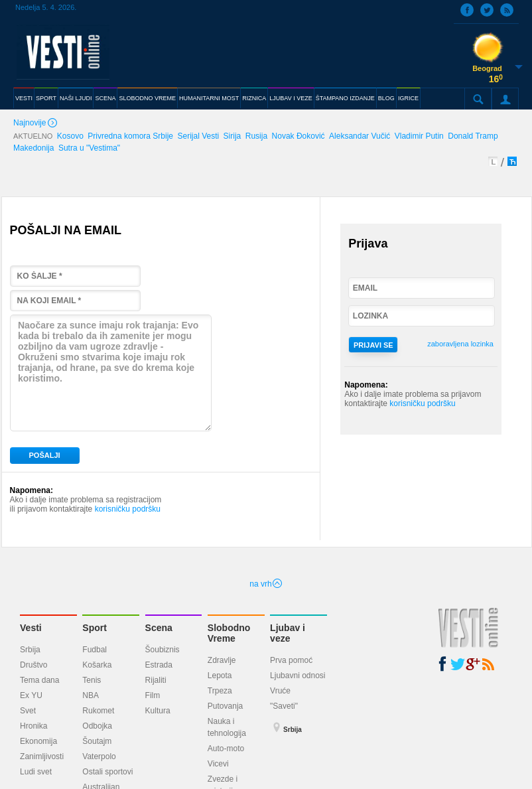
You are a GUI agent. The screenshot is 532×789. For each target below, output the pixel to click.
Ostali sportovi (107, 772)
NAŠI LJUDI (76, 98)
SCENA (105, 98)
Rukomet (98, 711)
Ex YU (31, 695)
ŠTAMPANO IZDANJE (345, 98)
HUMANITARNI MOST (209, 98)
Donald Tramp (473, 136)
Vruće (280, 691)
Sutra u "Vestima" (89, 148)
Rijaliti (156, 680)
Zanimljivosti (42, 756)
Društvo (33, 665)
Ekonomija (38, 741)
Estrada (159, 665)
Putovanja (225, 706)
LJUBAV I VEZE (291, 98)
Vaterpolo (99, 756)
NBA (91, 695)
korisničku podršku (128, 509)
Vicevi (218, 764)
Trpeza (220, 691)
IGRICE (408, 98)
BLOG (386, 98)
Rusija (256, 136)
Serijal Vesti (198, 136)
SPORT (46, 98)
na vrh (266, 584)
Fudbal (95, 650)
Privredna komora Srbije (130, 136)
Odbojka (97, 726)
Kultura (158, 711)
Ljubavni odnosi (298, 676)
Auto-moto (226, 749)
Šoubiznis (163, 650)
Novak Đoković (299, 136)
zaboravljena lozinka (460, 344)
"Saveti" (284, 706)
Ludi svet (36, 772)
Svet (28, 711)
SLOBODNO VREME (147, 98)
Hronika (33, 726)
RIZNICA (254, 98)
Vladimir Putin (419, 136)
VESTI (24, 98)
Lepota (220, 676)
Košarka (97, 665)
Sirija (233, 136)
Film (153, 695)
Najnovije (36, 124)
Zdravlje (222, 660)
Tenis (92, 680)
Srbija (30, 650)
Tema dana (39, 680)
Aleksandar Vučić (360, 136)
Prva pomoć (291, 660)
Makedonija (33, 148)
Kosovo (70, 136)
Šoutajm (97, 741)
